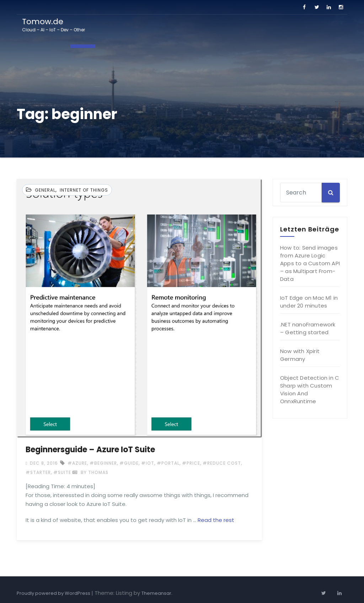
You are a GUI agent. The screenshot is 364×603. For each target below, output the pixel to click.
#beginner (103, 463)
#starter (38, 472)
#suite (62, 472)
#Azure (77, 463)
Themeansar (156, 593)
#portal (168, 463)
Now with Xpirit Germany (300, 355)
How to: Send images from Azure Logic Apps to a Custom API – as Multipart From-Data (310, 263)
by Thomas (90, 472)
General (45, 190)
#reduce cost (222, 463)
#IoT (148, 463)
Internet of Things (84, 190)
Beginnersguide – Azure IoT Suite (90, 450)
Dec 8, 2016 (43, 463)
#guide (129, 463)
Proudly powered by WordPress (54, 593)
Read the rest (216, 520)
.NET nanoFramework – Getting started (308, 328)
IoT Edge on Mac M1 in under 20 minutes (309, 302)
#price (191, 463)
